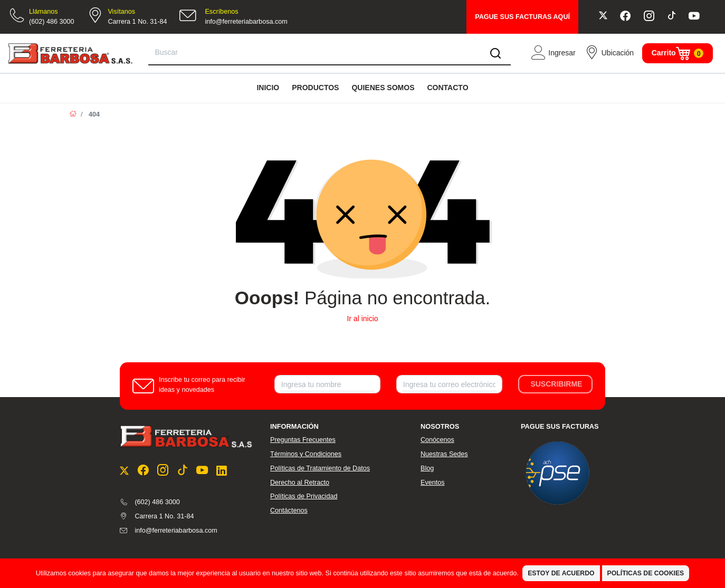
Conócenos (437, 440)
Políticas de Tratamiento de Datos (320, 468)
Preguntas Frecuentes (303, 440)
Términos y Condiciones (306, 454)
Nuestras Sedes (444, 454)
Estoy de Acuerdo (561, 573)
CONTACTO (447, 88)
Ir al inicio (362, 319)
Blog (427, 468)
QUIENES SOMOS (383, 88)
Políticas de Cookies (646, 573)
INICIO (268, 88)
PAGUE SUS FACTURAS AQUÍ (522, 17)
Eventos (433, 483)
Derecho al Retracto (300, 483)
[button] (553, 53)
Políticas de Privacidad (304, 496)
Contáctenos (289, 510)
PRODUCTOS (315, 88)
